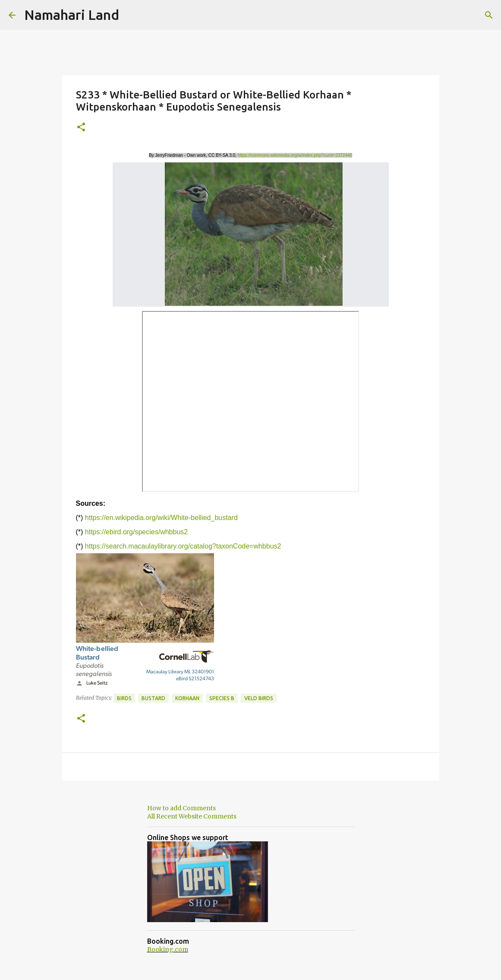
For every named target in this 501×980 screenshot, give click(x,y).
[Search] (489, 15)
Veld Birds (259, 698)
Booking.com (168, 949)
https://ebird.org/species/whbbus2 (136, 532)
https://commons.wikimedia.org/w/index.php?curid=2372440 (295, 155)
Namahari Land (72, 15)
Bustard (153, 698)
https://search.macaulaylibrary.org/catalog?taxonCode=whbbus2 (183, 546)
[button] (81, 128)
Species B (222, 698)
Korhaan (187, 698)
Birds (124, 698)
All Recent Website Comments (192, 816)
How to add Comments (181, 808)
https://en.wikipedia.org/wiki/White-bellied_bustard (161, 518)
